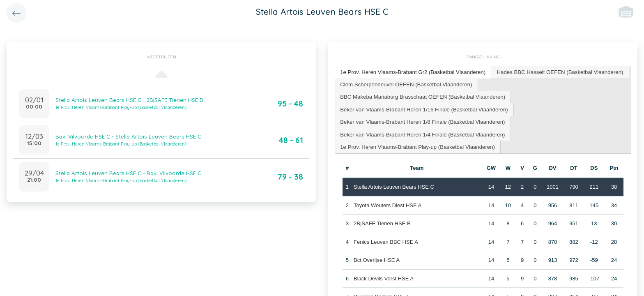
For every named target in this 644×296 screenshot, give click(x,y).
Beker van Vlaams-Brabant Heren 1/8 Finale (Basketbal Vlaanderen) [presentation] (421, 121)
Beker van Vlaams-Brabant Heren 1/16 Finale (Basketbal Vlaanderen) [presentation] (423, 108)
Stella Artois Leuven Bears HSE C (394, 186)
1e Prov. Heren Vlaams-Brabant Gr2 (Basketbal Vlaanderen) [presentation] (412, 72)
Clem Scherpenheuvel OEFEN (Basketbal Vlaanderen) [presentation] (405, 84)
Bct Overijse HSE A (377, 259)
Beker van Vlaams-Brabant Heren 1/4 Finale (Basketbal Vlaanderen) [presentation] (421, 133)
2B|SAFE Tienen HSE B (382, 222)
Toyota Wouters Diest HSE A (388, 204)
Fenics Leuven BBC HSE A (386, 240)
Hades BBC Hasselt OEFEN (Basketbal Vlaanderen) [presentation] (556, 72)
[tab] (412, 72)
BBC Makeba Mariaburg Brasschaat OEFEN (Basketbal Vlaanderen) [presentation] (421, 96)
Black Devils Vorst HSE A (384, 277)
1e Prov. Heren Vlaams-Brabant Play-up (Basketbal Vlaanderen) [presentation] (416, 145)
